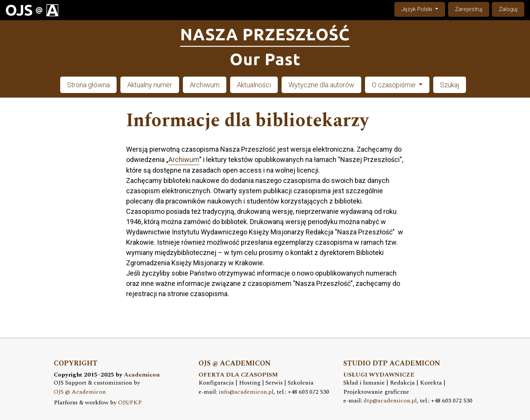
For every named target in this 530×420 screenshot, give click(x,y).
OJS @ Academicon (80, 392)
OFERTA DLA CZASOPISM (238, 375)
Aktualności (254, 85)
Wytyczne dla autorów (321, 85)
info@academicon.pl (246, 392)
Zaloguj (508, 9)
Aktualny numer (150, 85)
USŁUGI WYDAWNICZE (379, 375)
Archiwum (205, 85)
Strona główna (88, 85)
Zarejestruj (469, 9)
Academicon (142, 375)
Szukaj (450, 85)
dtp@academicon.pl (390, 401)
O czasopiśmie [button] (395, 85)
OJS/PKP (130, 403)
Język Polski (423, 9)
